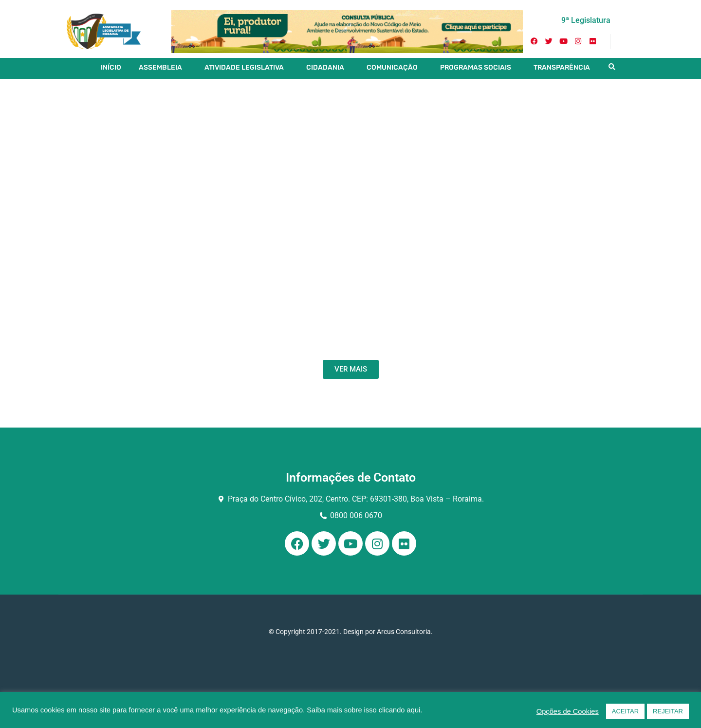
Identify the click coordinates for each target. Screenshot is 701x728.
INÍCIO (111, 67)
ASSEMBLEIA (160, 67)
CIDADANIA (325, 67)
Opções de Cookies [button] (568, 711)
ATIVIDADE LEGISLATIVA (244, 67)
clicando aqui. (401, 710)
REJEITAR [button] (668, 711)
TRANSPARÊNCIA (562, 67)
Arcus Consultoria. (405, 632)
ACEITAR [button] (625, 711)
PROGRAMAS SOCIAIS (476, 67)
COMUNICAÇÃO (392, 67)
